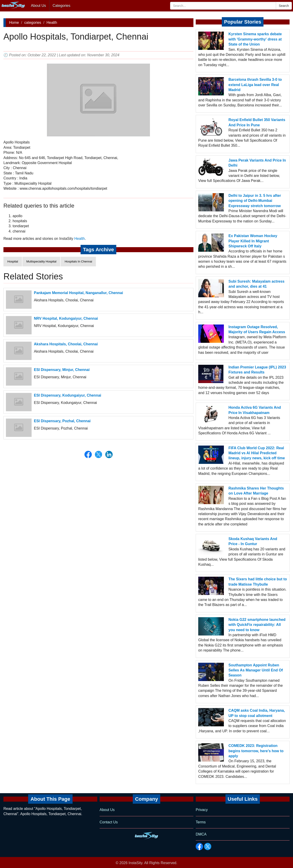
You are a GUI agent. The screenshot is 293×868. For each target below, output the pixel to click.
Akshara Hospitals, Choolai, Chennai (66, 344)
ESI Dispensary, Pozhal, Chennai (62, 421)
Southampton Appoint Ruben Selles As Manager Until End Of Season (256, 670)
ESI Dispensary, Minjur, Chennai (62, 370)
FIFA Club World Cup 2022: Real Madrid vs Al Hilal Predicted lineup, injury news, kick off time (257, 453)
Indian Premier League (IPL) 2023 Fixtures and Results (257, 370)
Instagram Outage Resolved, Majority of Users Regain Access (257, 329)
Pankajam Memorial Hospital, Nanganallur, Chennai (78, 293)
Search (284, 6)
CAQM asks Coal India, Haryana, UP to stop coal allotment (257, 713)
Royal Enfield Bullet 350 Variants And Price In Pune (257, 122)
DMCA (201, 834)
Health (52, 23)
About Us (38, 6)
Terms (201, 822)
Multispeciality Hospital (41, 261)
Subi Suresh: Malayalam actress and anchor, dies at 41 (256, 284)
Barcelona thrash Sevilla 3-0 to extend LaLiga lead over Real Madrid (255, 85)
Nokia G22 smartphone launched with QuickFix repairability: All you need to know (257, 625)
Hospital (13, 261)
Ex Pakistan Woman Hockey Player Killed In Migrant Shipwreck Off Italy (253, 241)
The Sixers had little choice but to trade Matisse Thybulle (258, 582)
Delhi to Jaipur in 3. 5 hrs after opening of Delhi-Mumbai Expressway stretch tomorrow (255, 201)
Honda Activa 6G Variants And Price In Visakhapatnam (255, 410)
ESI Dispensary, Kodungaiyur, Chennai (68, 395)
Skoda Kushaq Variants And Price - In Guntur (253, 541)
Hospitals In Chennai (78, 261)
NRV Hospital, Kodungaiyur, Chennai (66, 318)
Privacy (202, 810)
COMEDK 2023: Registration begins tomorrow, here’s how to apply (256, 751)
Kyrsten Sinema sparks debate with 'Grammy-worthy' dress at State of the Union (255, 39)
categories (33, 23)
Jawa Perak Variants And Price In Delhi (257, 163)
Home (14, 23)
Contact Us (109, 822)
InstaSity (136, 863)
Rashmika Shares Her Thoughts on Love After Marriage (256, 491)
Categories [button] (61, 6)
